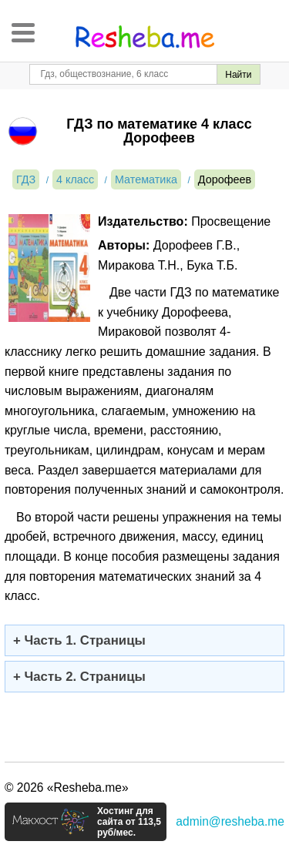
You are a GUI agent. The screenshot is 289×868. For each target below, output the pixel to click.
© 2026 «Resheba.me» (67, 788)
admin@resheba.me (230, 821)
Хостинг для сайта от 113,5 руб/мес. (129, 822)
